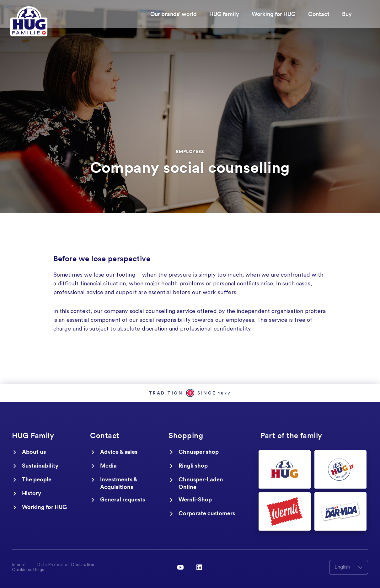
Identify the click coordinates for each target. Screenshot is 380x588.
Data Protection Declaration (66, 565)
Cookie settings (28, 570)
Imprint (19, 565)
